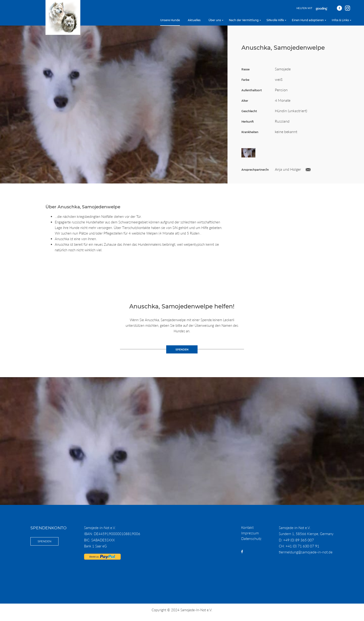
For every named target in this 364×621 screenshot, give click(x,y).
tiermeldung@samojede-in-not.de (306, 552)
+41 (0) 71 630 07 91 (302, 546)
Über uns (215, 20)
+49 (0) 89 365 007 (299, 540)
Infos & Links (340, 20)
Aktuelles (194, 20)
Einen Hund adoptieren (308, 20)
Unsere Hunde (170, 20)
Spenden (44, 541)
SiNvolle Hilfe (275, 20)
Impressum (250, 533)
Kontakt (247, 527)
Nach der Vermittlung (244, 20)
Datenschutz (251, 538)
